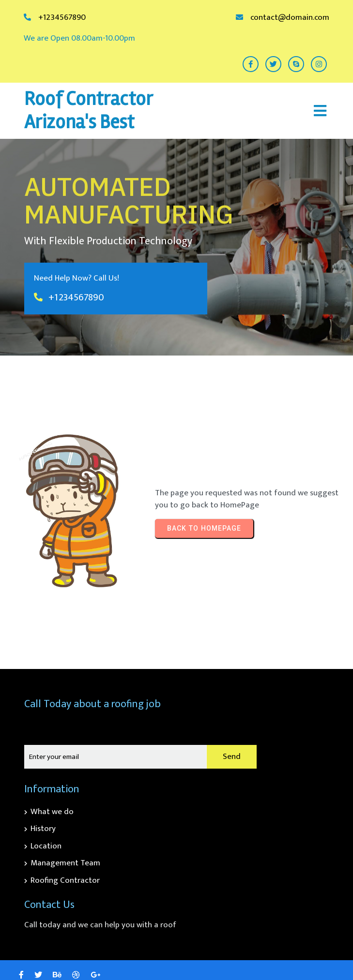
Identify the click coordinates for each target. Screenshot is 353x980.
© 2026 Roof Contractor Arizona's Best (269, 954)
